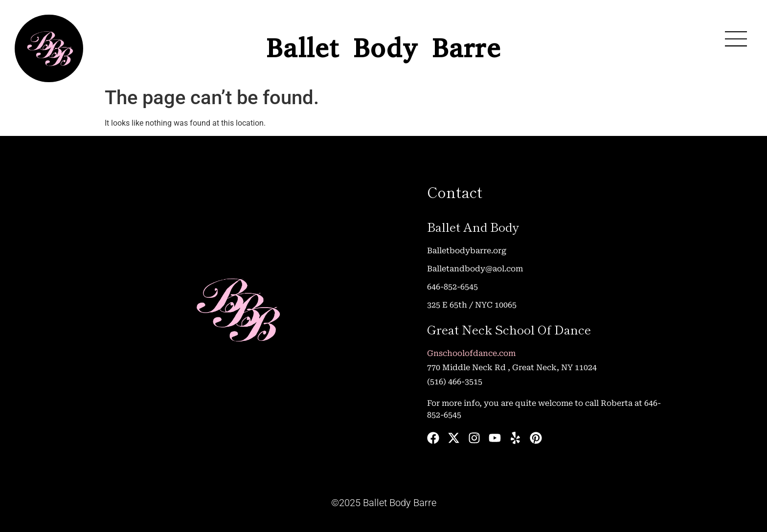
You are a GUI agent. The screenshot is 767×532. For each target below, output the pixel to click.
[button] (736, 39)
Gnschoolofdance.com (471, 353)
